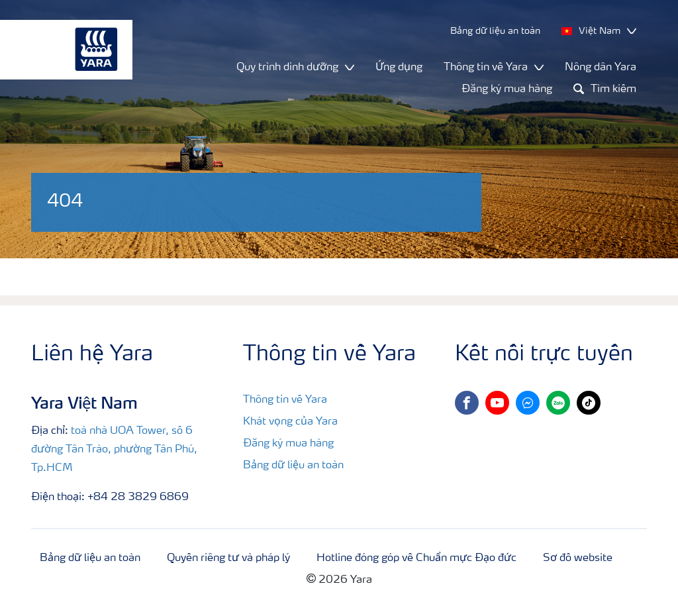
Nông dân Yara (601, 68)
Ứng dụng (399, 68)
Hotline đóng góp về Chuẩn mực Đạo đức (416, 558)
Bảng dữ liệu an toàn (293, 466)
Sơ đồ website (578, 558)
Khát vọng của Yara (290, 422)
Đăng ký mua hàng (507, 89)
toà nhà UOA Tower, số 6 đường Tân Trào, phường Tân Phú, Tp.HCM (114, 450)
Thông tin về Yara (285, 400)
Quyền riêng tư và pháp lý (228, 558)
